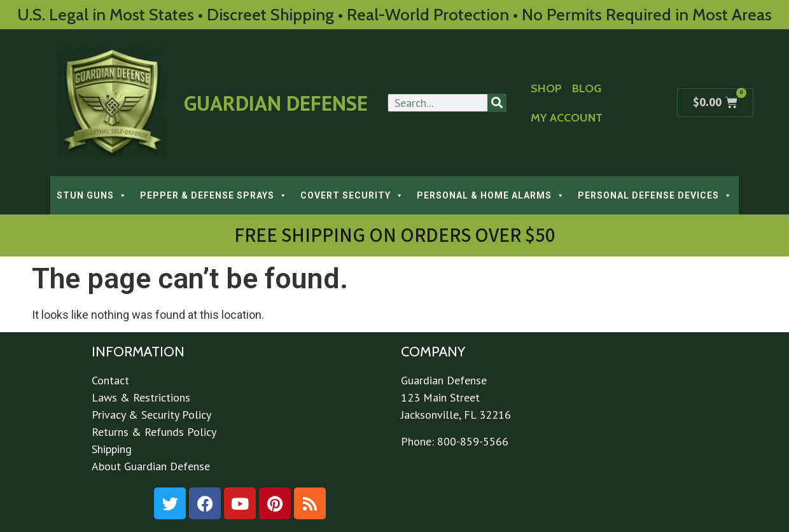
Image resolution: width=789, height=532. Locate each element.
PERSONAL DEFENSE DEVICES (655, 195)
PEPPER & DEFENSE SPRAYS (214, 195)
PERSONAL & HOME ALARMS (491, 195)
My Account (567, 118)
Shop (546, 88)
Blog (587, 88)
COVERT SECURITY (352, 195)
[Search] (497, 103)
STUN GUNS (92, 195)
